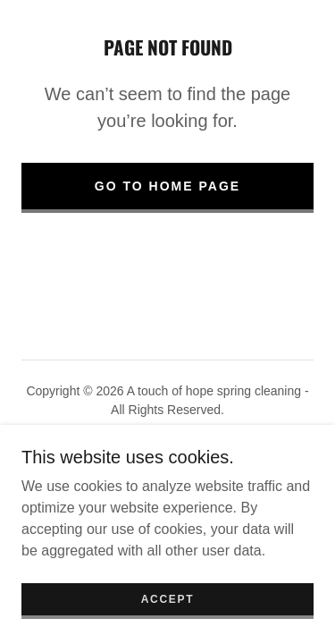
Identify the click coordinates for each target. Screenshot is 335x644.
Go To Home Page (167, 186)
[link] (167, 471)
